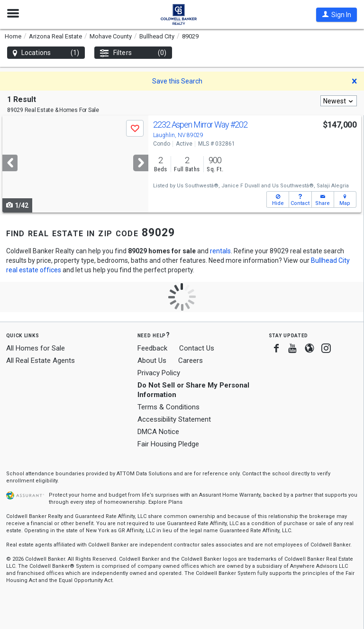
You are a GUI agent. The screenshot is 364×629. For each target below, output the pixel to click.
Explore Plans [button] (165, 502)
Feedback (152, 348)
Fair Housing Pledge (168, 444)
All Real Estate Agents (41, 361)
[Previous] (10, 163)
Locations (46, 53)
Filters (133, 53)
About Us (152, 361)
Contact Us (197, 348)
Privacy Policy (159, 373)
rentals (220, 251)
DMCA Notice (158, 432)
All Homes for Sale (36, 348)
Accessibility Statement (174, 419)
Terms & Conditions (168, 407)
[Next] (141, 163)
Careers (191, 361)
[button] (337, 15)
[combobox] (339, 101)
